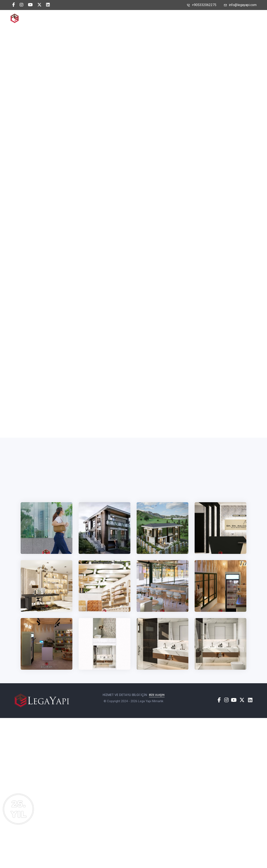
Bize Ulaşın (172, 18)
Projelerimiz (145, 18)
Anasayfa (94, 18)
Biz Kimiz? (119, 18)
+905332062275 (202, 5)
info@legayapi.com (240, 5)
